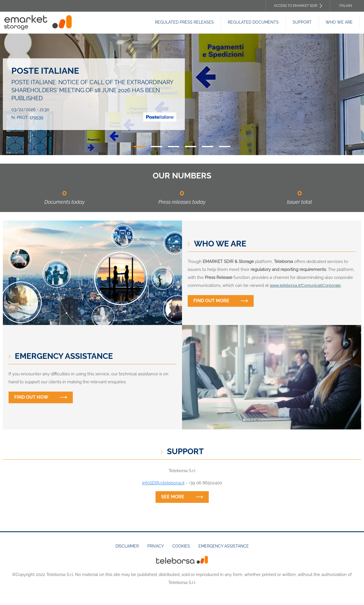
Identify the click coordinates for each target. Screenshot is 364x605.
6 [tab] (225, 147)
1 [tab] (139, 147)
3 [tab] (173, 147)
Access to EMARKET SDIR (296, 6)
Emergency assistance (224, 546)
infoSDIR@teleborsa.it (163, 483)
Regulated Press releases (184, 22)
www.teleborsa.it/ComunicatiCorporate (305, 285)
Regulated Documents (253, 22)
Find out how (31, 397)
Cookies (181, 546)
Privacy (156, 546)
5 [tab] (208, 147)
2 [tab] (156, 147)
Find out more (211, 301)
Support (302, 22)
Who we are (339, 22)
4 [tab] (191, 147)
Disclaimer (127, 546)
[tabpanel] (182, 94)
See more (173, 497)
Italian (346, 6)
